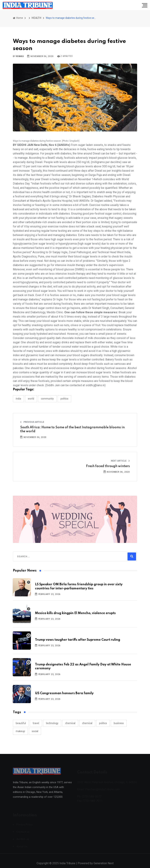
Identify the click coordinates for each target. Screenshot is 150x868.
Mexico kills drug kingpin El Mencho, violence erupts (75, 613)
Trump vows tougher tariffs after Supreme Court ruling (78, 640)
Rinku (20, 56)
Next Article (120, 461)
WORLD (31, 399)
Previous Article (32, 422)
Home (18, 18)
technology (52, 723)
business (119, 723)
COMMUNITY (47, 399)
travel (36, 723)
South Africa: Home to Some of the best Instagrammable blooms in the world (72, 429)
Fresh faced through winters (108, 466)
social (35, 731)
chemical (70, 723)
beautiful (21, 723)
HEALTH (37, 18)
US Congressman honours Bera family (64, 693)
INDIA (18, 399)
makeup (20, 731)
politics (103, 723)
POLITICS (64, 399)
